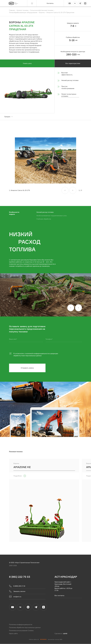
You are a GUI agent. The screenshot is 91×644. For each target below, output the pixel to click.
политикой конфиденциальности (37, 354)
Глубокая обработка (44, 219)
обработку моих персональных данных (27, 356)
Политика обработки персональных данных (25, 628)
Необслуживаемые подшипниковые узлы (52, 216)
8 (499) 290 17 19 (17, 586)
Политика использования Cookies (21, 631)
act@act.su (15, 597)
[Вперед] (73, 190)
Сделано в (61, 634)
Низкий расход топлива (45, 212)
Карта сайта (13, 634)
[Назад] (65, 190)
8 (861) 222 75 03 (20, 577)
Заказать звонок (17, 591)
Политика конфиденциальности (21, 625)
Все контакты (59, 596)
